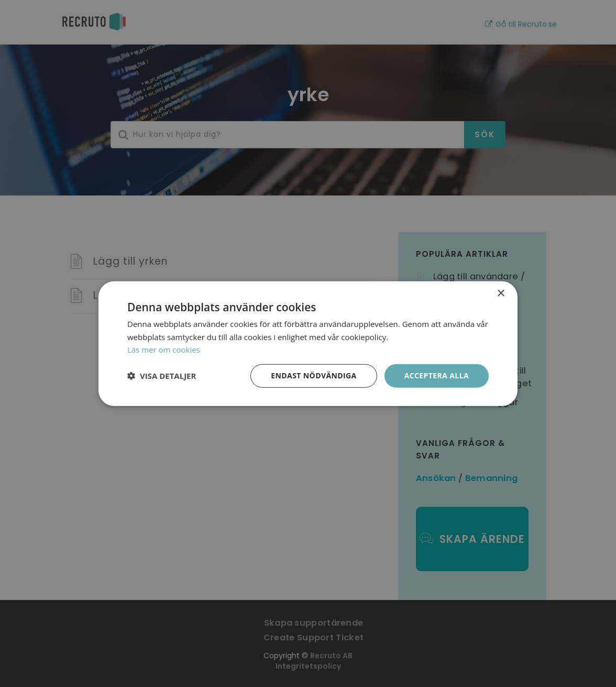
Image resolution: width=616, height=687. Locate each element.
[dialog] (308, 343)
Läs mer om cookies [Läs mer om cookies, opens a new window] (164, 350)
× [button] (500, 293)
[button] (162, 376)
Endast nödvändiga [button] (313, 375)
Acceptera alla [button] (437, 375)
